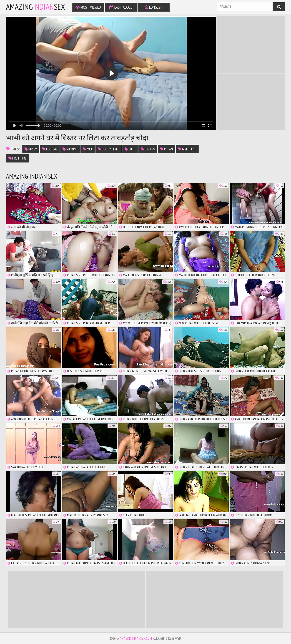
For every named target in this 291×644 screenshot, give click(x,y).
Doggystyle (109, 149)
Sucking (70, 149)
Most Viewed (88, 7)
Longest (154, 7)
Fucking (50, 149)
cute (130, 149)
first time (18, 158)
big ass (148, 149)
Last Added (121, 7)
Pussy (31, 149)
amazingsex (35, 7)
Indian (167, 149)
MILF (88, 149)
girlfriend (187, 149)
